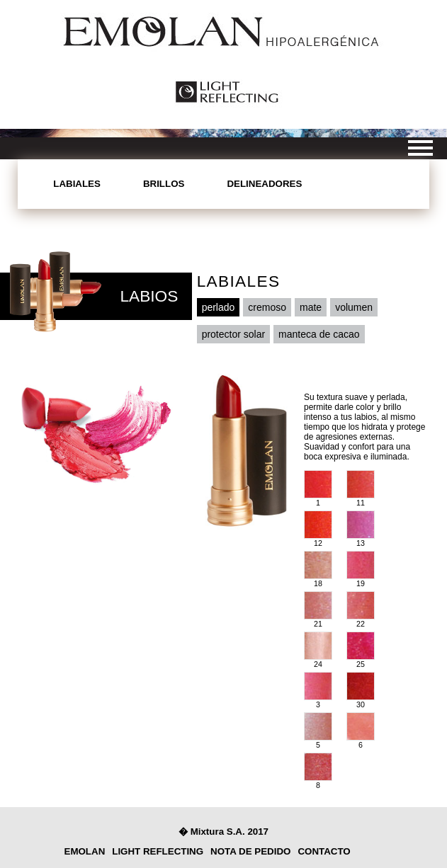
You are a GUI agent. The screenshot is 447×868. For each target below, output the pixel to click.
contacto (324, 851)
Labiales (77, 184)
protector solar (233, 334)
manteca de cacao (319, 334)
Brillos (164, 184)
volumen (354, 307)
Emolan (85, 851)
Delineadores (264, 184)
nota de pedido (250, 851)
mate (311, 307)
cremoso (267, 307)
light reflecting (158, 851)
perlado (219, 307)
